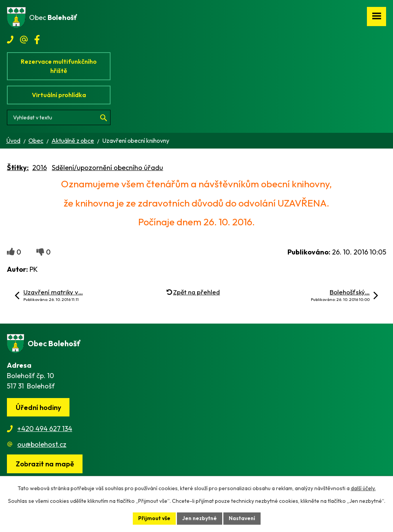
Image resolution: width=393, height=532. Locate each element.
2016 (40, 168)
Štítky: (18, 168)
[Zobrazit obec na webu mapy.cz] (45, 464)
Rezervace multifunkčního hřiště (59, 66)
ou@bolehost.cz (42, 444)
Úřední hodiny (38, 407)
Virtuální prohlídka (59, 95)
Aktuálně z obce (73, 140)
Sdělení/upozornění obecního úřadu (107, 168)
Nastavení (242, 518)
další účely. (363, 488)
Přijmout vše (154, 518)
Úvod (13, 140)
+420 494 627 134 (45, 429)
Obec (36, 140)
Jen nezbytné (200, 518)
